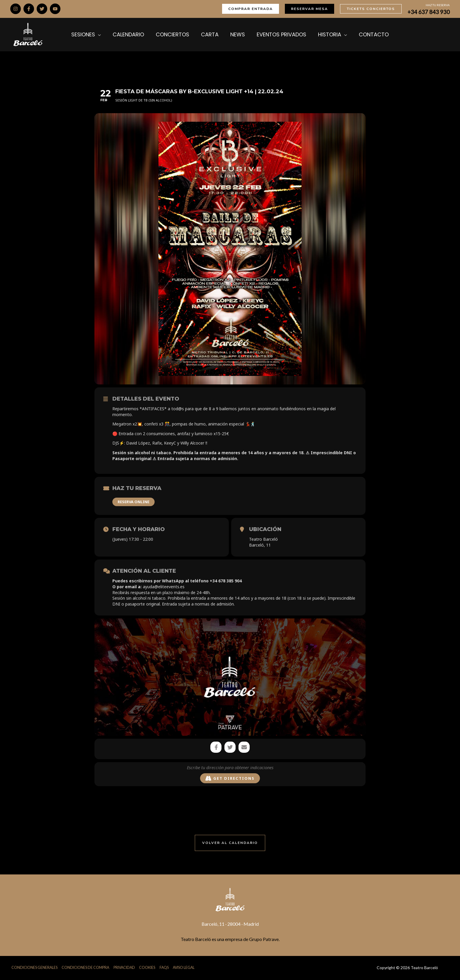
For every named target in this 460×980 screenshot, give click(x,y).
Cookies (151, 968)
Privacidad (127, 968)
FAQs (168, 968)
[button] (251, 9)
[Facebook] (29, 9)
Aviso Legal (188, 968)
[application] (108, 35)
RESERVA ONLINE (133, 502)
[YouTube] (55, 9)
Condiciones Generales (34, 968)
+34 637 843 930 (429, 12)
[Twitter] (42, 9)
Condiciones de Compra (87, 968)
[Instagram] (16, 9)
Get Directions (230, 779)
